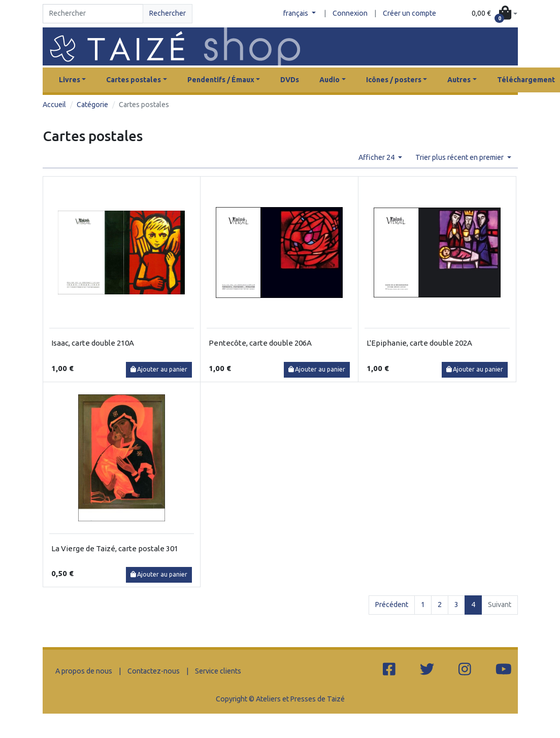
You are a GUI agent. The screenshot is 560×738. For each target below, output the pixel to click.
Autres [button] (459, 80)
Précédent (392, 605)
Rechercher (168, 13)
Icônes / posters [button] (394, 80)
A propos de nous (84, 671)
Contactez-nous (154, 671)
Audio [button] (330, 80)
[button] (495, 14)
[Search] (93, 14)
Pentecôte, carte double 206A (260, 343)
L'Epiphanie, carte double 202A (419, 343)
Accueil (54, 105)
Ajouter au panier (159, 369)
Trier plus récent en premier (460, 157)
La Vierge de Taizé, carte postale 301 (115, 548)
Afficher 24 (377, 157)
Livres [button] (70, 80)
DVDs (290, 80)
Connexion (350, 13)
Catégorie (92, 105)
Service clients (218, 671)
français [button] (297, 13)
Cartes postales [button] (134, 80)
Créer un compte (409, 13)
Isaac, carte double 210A (93, 343)
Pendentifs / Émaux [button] (221, 80)
